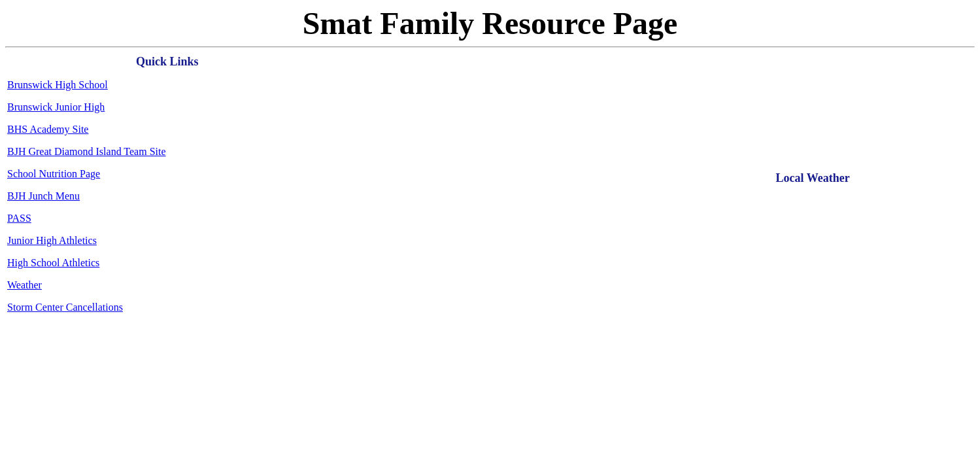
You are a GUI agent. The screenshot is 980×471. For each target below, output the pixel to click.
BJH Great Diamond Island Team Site (87, 151)
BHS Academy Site (48, 129)
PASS (19, 218)
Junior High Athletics (52, 240)
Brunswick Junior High (56, 107)
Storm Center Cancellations (65, 307)
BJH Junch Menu (43, 196)
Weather (25, 285)
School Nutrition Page (54, 174)
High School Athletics (53, 263)
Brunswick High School (58, 85)
